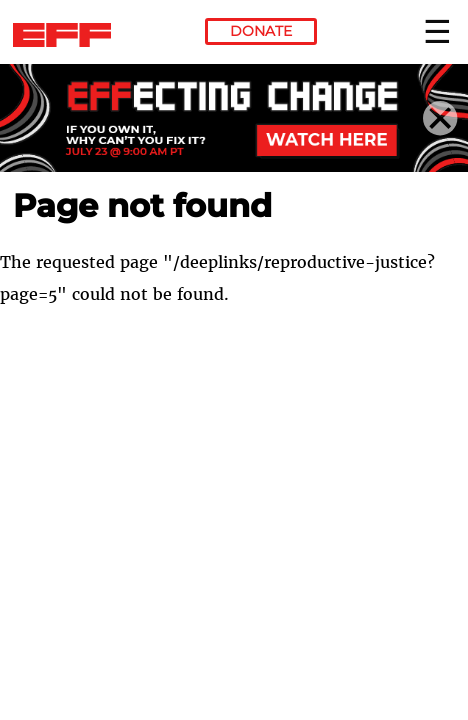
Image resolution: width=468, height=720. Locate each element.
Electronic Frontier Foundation (67, 35)
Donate (261, 31)
